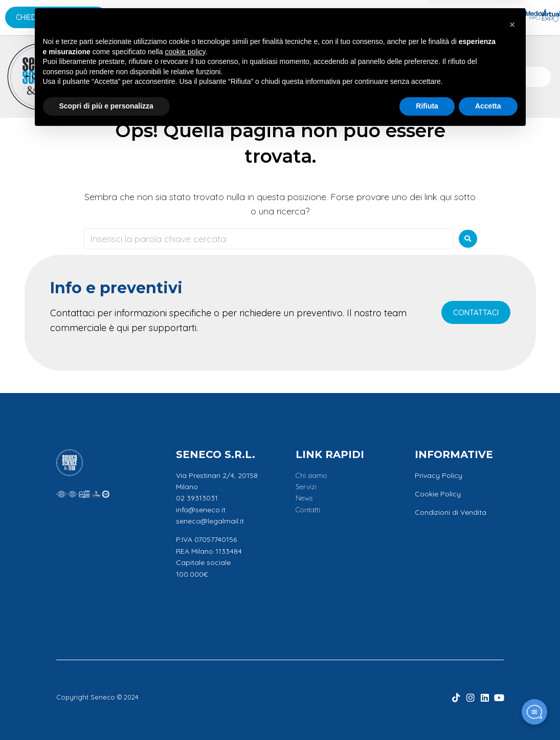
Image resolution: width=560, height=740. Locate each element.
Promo (335, 77)
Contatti (385, 77)
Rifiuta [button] (427, 712)
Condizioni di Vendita (451, 512)
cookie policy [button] (185, 658)
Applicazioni (190, 77)
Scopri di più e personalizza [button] (106, 712)
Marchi (122, 77)
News (295, 77)
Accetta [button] (488, 712)
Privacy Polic (436, 475)
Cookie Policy (438, 494)
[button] (512, 630)
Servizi (255, 77)
